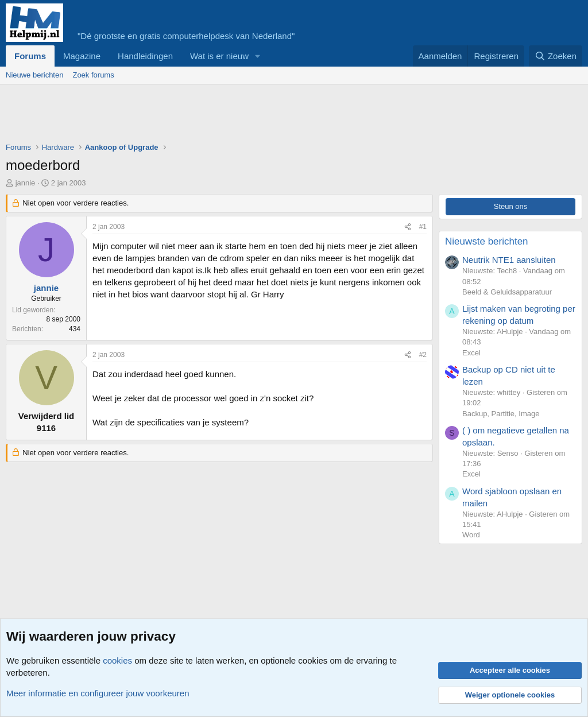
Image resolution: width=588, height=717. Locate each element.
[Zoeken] (556, 56)
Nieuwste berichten (487, 241)
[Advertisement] (215, 116)
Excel (471, 353)
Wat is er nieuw (219, 56)
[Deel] (408, 227)
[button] (258, 56)
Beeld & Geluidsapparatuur (507, 292)
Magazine (82, 56)
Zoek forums (93, 75)
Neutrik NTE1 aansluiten (509, 260)
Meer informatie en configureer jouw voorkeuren (98, 693)
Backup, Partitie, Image (501, 414)
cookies (117, 660)
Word (471, 535)
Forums (30, 56)
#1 (423, 227)
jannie (26, 183)
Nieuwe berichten (34, 75)
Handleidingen (145, 56)
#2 (423, 355)
